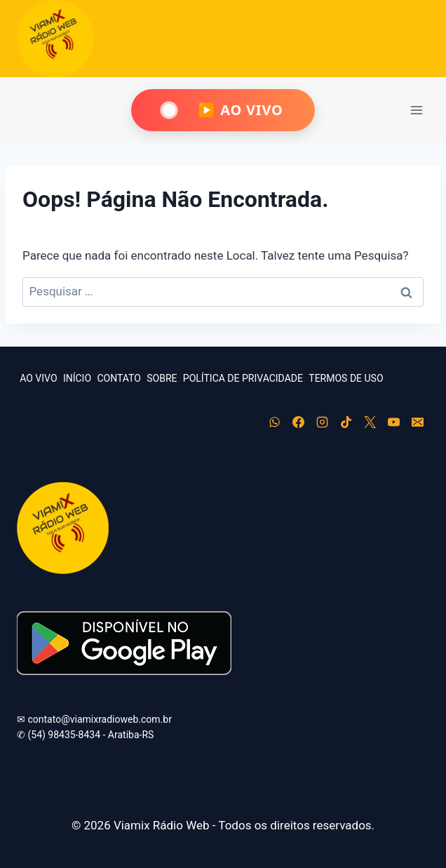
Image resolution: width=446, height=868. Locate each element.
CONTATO (119, 378)
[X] (370, 422)
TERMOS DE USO (346, 378)
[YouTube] (393, 422)
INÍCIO (77, 378)
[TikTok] (346, 422)
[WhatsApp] (274, 422)
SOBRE (162, 378)
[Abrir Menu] (416, 110)
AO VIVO (38, 378)
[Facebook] (298, 422)
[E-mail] (417, 422)
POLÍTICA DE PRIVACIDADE (243, 378)
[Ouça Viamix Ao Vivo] (223, 110)
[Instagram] (322, 422)
